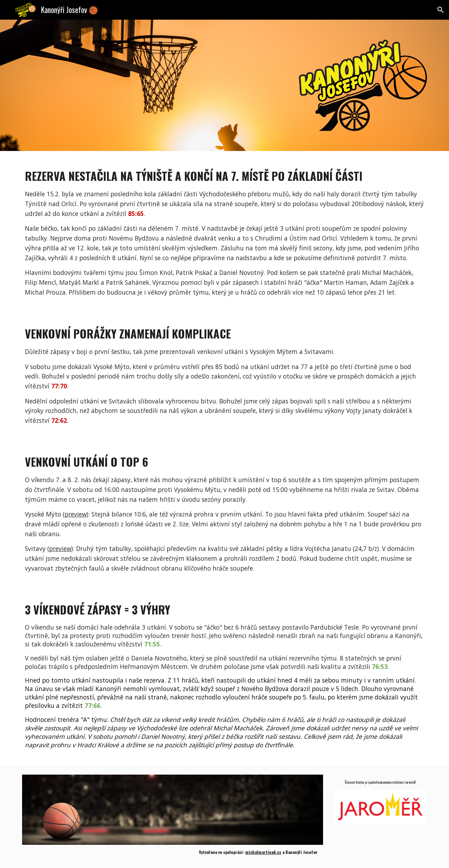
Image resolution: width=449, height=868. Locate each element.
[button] (441, 10)
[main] (224, 230)
